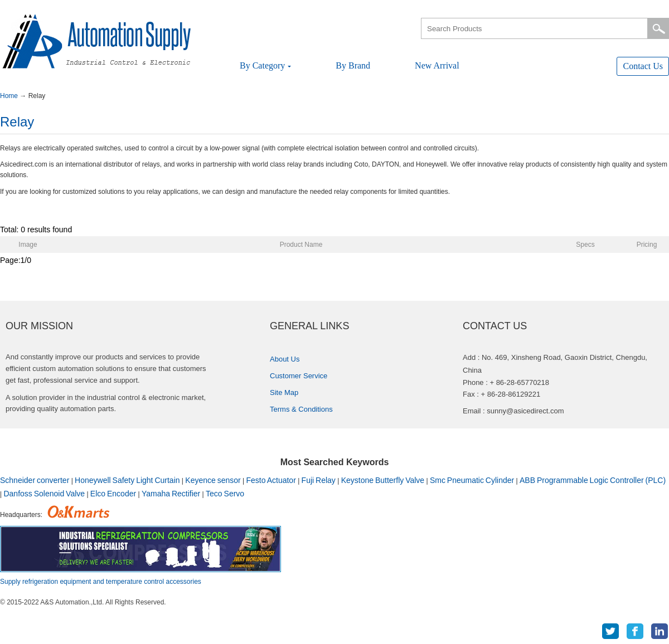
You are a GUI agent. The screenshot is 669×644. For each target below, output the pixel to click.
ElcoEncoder (113, 494)
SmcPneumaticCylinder (472, 480)
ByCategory (265, 65)
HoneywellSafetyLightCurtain (127, 480)
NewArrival (437, 65)
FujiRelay (319, 480)
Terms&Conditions (301, 409)
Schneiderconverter (35, 480)
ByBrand (353, 65)
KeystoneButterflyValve (383, 480)
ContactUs (643, 66)
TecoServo (225, 494)
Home (10, 96)
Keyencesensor (213, 480)
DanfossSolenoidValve (44, 494)
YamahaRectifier (171, 494)
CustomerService (299, 376)
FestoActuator (271, 480)
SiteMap (284, 392)
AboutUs (285, 359)
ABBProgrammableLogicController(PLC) (593, 480)
